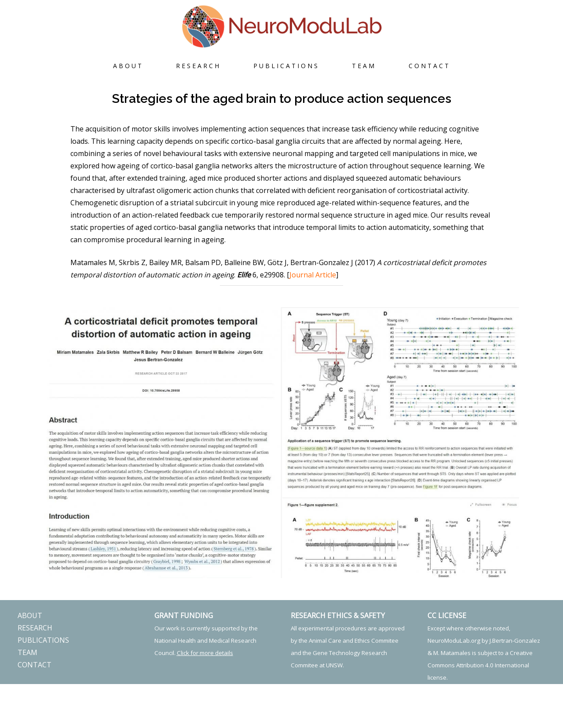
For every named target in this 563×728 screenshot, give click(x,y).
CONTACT (430, 66)
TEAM (364, 66)
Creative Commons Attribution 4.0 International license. (480, 665)
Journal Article (313, 275)
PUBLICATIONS (286, 66)
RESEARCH (198, 66)
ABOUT (128, 66)
